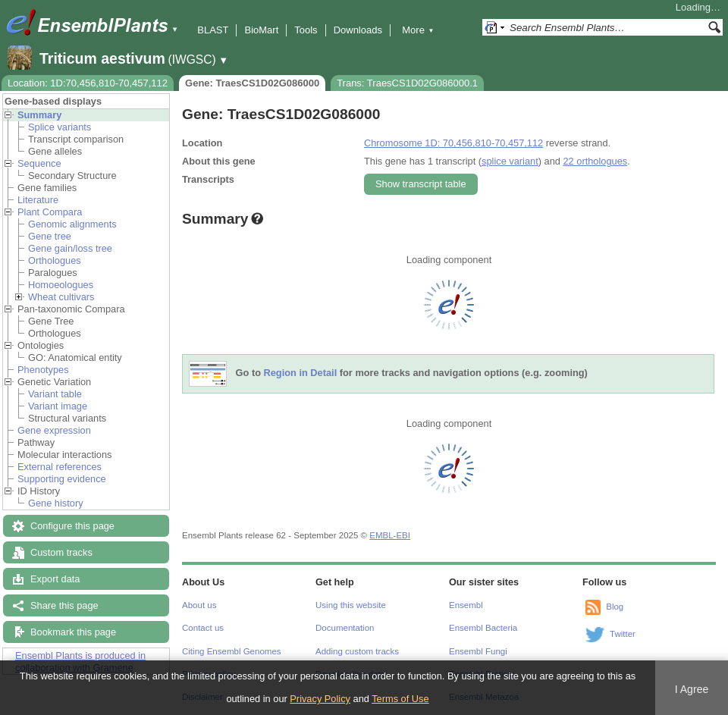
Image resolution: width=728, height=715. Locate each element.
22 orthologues (595, 161)
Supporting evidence (62, 479)
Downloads (358, 30)
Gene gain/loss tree (70, 248)
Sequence (39, 163)
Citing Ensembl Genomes (232, 651)
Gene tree (50, 236)
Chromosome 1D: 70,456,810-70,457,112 (453, 143)
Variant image (58, 406)
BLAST (213, 30)
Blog (615, 607)
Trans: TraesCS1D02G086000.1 (407, 83)
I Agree (692, 689)
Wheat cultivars (61, 297)
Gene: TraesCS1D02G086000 (252, 83)
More (418, 30)
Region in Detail (301, 373)
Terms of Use (400, 699)
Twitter (623, 634)
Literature (38, 200)
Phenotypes (43, 370)
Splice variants (60, 127)
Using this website (351, 605)
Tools (306, 30)
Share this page (64, 605)
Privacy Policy (320, 699)
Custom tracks (61, 552)
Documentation (345, 628)
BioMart (261, 30)
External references (60, 467)
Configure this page (72, 526)
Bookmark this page (73, 632)
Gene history (56, 503)
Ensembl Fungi (478, 651)
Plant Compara (50, 212)
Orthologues (55, 260)
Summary (39, 115)
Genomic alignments (72, 224)
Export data (55, 579)
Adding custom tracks (357, 651)
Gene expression (54, 430)
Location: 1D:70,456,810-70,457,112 (88, 83)
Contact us (203, 628)
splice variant (510, 161)
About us (199, 605)
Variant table (55, 394)
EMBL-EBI (390, 535)
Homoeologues (61, 285)
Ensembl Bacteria (483, 628)
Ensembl (466, 605)
